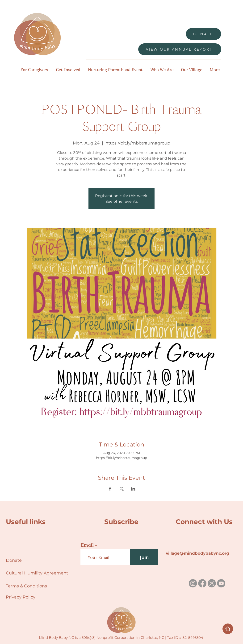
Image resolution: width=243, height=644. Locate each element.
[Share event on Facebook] (110, 489)
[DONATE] (203, 34)
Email (87, 545)
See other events (122, 201)
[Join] (144, 557)
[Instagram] (193, 583)
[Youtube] (221, 583)
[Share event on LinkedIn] (133, 489)
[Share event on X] (122, 489)
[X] (212, 583)
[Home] (228, 629)
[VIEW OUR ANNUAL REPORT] (180, 49)
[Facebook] (202, 583)
